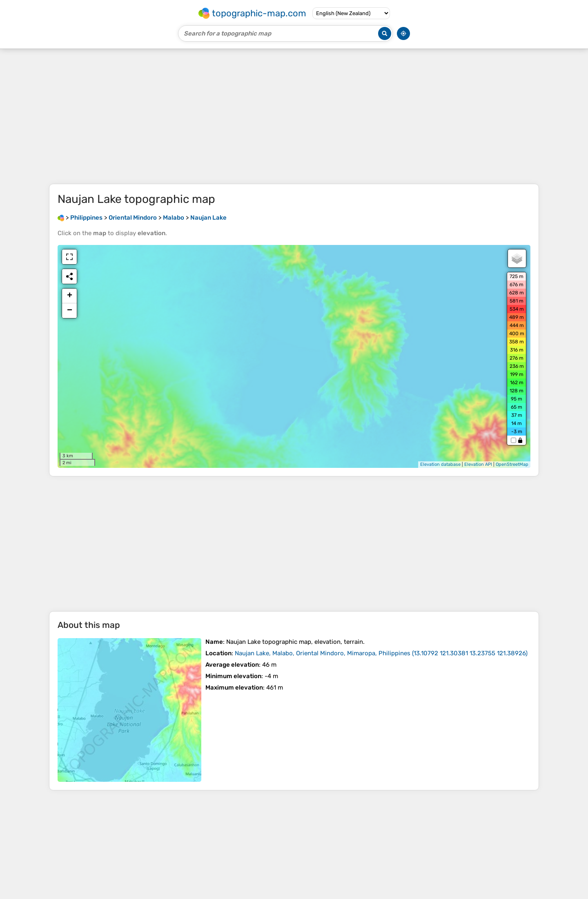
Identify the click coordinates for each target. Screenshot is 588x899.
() (381, 653)
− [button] (70, 311)
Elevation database (440, 464)
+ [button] (70, 296)
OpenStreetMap (512, 464)
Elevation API (478, 464)
